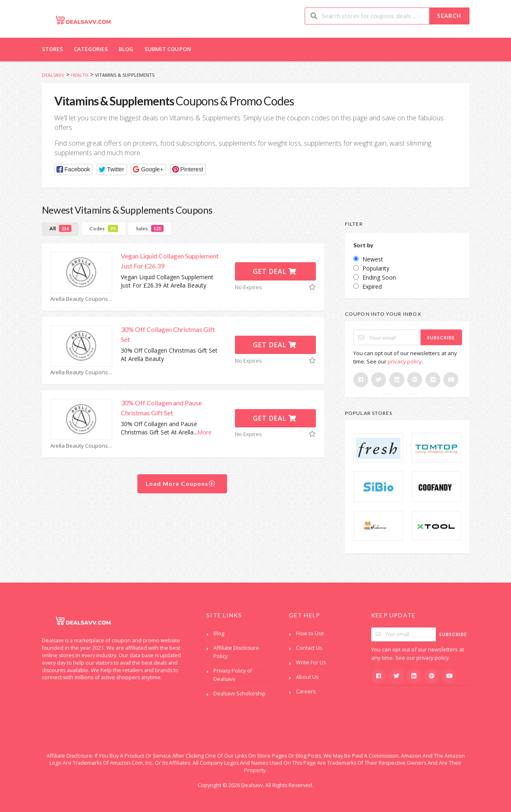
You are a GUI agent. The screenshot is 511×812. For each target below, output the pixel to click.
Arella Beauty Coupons (81, 299)
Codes (104, 228)
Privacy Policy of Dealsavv (233, 675)
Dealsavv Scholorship (240, 694)
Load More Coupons (181, 484)
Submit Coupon (168, 49)
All (60, 228)
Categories (91, 49)
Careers (306, 691)
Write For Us (311, 662)
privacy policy (405, 361)
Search (449, 16)
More (204, 432)
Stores (53, 49)
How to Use (310, 633)
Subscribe (441, 338)
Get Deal (275, 271)
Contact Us (309, 648)
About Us (307, 677)
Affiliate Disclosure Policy (236, 652)
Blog (126, 49)
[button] (74, 169)
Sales (150, 228)
